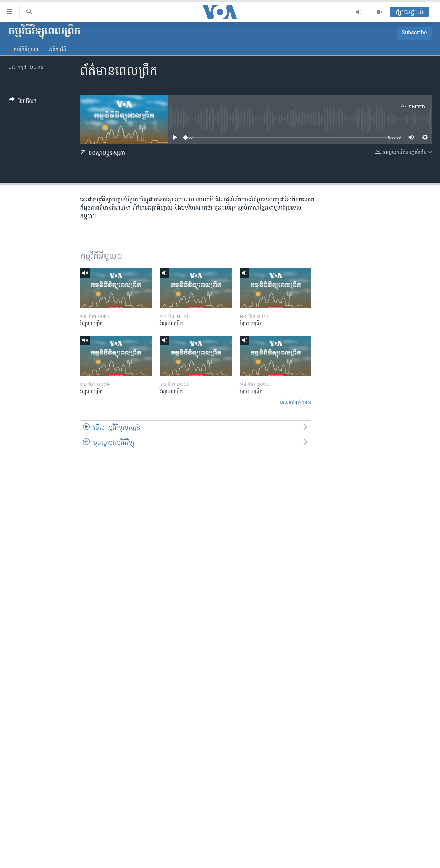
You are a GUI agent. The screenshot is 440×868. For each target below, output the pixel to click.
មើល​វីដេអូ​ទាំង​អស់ (296, 402)
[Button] (23, 102)
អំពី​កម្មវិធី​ (58, 50)
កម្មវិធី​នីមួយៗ (26, 50)
